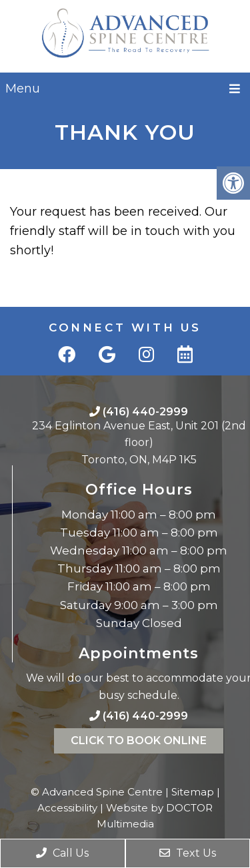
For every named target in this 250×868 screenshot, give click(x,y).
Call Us (62, 853)
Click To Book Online (139, 741)
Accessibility (67, 808)
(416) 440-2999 (145, 412)
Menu (23, 89)
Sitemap (193, 792)
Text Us (188, 853)
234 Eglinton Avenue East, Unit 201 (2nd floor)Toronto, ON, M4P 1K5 (139, 443)
